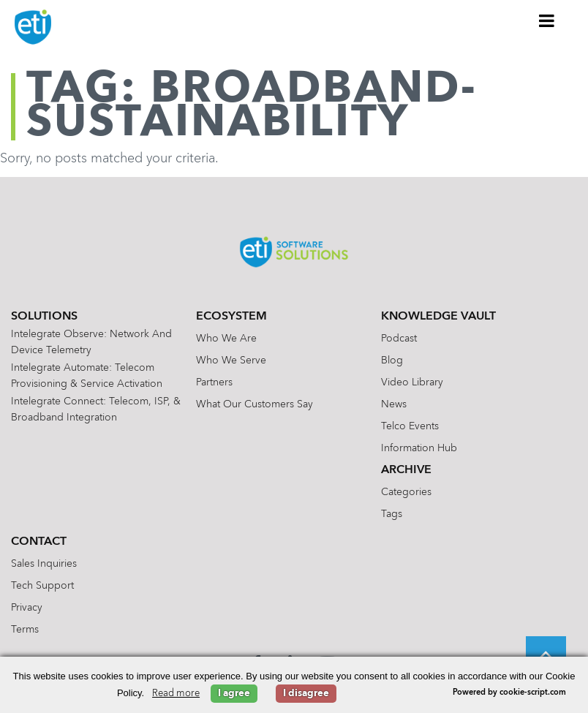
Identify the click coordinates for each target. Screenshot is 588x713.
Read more (176, 694)
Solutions (44, 317)
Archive (406, 470)
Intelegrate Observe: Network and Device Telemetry (91, 342)
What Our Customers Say (255, 404)
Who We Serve (231, 361)
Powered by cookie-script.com (509, 693)
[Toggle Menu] (547, 20)
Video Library (412, 382)
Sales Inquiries (44, 564)
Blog (392, 361)
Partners (214, 382)
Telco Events (410, 426)
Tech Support (42, 586)
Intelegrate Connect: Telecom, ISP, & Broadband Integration (96, 410)
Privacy (27, 608)
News (394, 404)
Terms (25, 630)
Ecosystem (231, 317)
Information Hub (419, 448)
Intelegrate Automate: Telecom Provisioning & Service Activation (87, 376)
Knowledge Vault (438, 317)
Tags (392, 514)
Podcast (399, 339)
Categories (406, 492)
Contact (39, 542)
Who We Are (226, 339)
